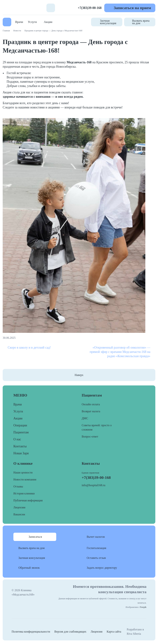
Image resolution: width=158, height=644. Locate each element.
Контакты (20, 446)
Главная (6, 31)
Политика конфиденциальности (31, 632)
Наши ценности (23, 472)
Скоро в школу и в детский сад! (29, 347)
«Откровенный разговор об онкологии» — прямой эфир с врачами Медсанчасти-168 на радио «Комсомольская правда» (120, 352)
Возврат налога (91, 411)
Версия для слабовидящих (70, 632)
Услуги (32, 22)
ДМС (85, 418)
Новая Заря (21, 453)
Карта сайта (114, 632)
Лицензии (19, 507)
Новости (17, 31)
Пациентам (21, 432)
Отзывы (18, 486)
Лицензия (97, 632)
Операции (20, 425)
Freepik (143, 607)
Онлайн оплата (91, 404)
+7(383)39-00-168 (90, 8)
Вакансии (19, 514)
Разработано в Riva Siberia (135, 632)
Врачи (19, 22)
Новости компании (25, 479)
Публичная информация (28, 500)
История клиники (24, 493)
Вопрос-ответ (90, 437)
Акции (48, 22)
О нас (17, 439)
